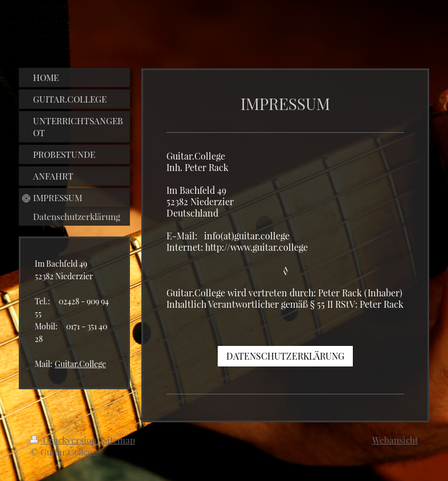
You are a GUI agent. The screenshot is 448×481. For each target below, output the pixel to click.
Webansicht (395, 440)
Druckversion (64, 440)
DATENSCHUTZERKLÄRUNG (285, 356)
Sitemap (119, 440)
